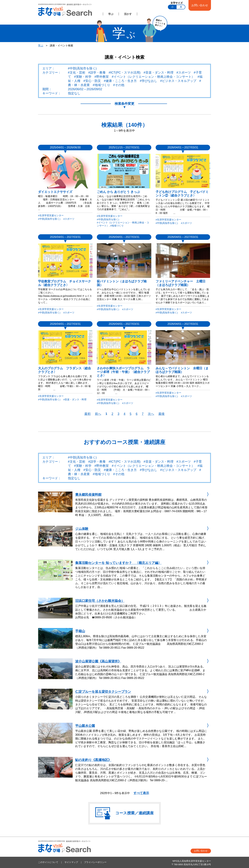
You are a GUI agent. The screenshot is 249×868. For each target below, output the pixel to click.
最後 (162, 414)
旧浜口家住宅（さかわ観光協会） (100, 601)
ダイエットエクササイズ (55, 192)
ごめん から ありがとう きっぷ (118, 192)
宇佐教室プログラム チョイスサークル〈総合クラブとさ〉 (64, 283)
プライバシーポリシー (95, 862)
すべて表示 (141, 793)
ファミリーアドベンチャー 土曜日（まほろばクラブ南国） (181, 283)
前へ (98, 414)
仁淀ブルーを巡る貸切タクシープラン (103, 692)
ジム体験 (82, 529)
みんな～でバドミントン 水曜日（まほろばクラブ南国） (182, 370)
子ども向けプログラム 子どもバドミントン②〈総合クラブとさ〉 (182, 194)
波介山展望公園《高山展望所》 (98, 661)
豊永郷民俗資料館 (88, 495)
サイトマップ (71, 862)
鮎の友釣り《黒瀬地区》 (93, 760)
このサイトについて (48, 862)
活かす (128, 14)
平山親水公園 (85, 726)
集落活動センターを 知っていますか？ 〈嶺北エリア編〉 (118, 563)
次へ (151, 414)
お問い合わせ (200, 5)
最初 (87, 414)
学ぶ (111, 14)
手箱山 (80, 631)
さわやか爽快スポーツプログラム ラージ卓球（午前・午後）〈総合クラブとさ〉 (123, 372)
